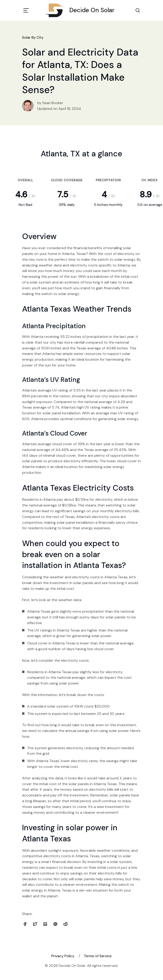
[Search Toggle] (138, 10)
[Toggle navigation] (26, 10)
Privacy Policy (63, 956)
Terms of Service (98, 956)
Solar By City (33, 37)
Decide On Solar (81, 10)
